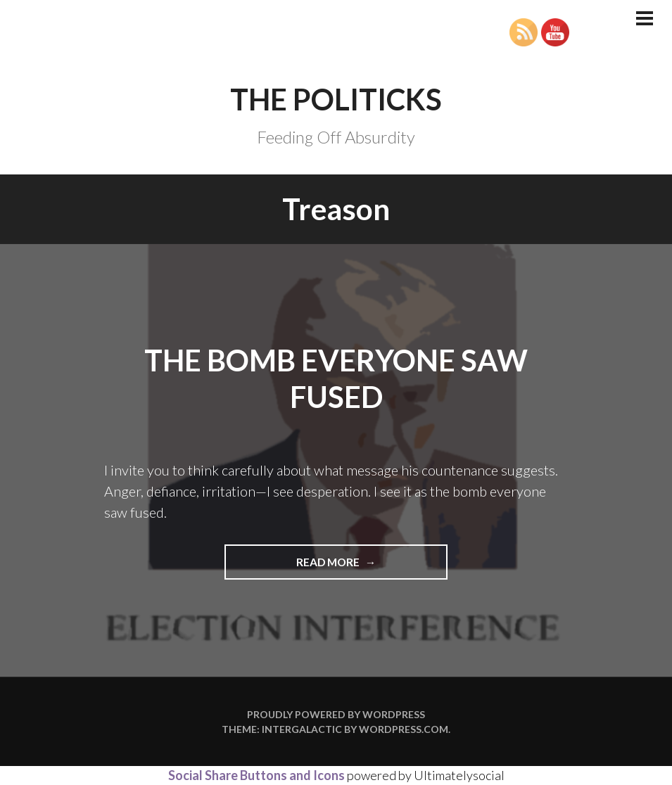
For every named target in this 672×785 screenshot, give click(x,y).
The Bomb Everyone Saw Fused (336, 379)
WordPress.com (404, 729)
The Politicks (336, 99)
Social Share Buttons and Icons (256, 775)
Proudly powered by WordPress (336, 714)
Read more (357, 567)
